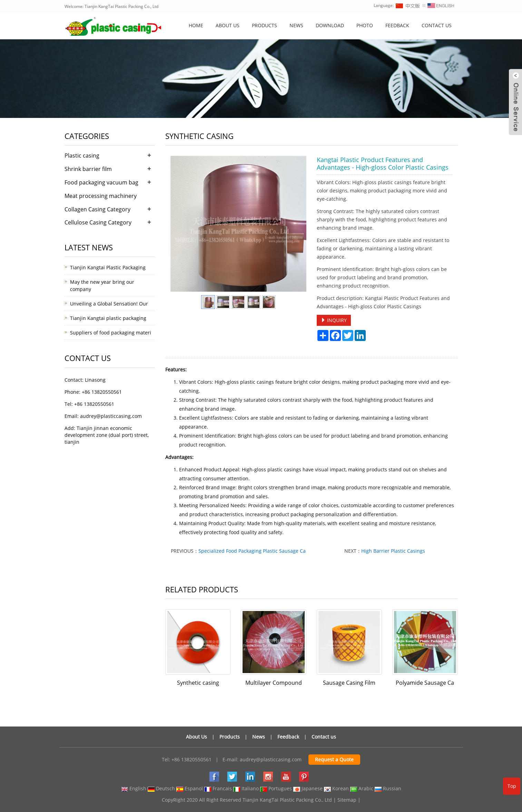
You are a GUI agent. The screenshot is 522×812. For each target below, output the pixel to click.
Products (264, 25)
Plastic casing (82, 156)
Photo (365, 25)
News (296, 25)
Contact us (437, 25)
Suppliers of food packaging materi (111, 333)
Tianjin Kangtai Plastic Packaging (108, 267)
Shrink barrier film (88, 169)
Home (196, 25)
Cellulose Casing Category (98, 222)
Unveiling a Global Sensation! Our (109, 304)
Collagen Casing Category (97, 209)
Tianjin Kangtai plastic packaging (108, 318)
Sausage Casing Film (349, 683)
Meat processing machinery (101, 196)
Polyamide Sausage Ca (425, 683)
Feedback (397, 25)
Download (330, 25)
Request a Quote (334, 759)
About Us (196, 737)
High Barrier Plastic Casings (393, 551)
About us (228, 25)
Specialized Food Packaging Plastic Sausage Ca (252, 551)
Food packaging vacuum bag (101, 182)
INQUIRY (334, 320)
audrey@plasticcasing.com (271, 759)
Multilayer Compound (274, 683)
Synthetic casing (198, 683)
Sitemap (347, 800)
